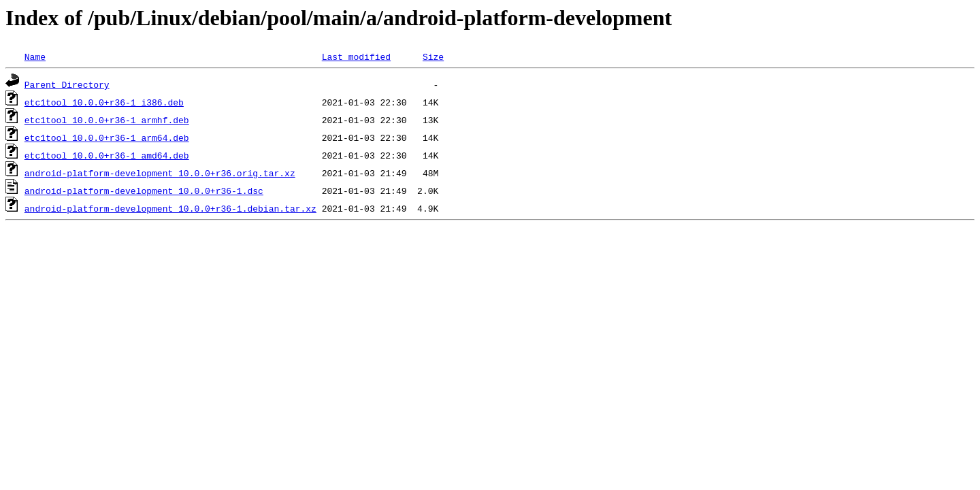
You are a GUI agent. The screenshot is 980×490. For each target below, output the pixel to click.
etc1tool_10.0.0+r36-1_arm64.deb (107, 137)
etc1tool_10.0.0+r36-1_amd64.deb (107, 155)
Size (433, 56)
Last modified (356, 56)
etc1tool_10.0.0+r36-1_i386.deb (104, 102)
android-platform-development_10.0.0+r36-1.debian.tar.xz (170, 208)
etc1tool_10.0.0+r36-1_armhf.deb (107, 120)
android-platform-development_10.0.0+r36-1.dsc (144, 191)
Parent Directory (67, 84)
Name (35, 56)
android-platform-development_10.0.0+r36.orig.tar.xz (160, 173)
